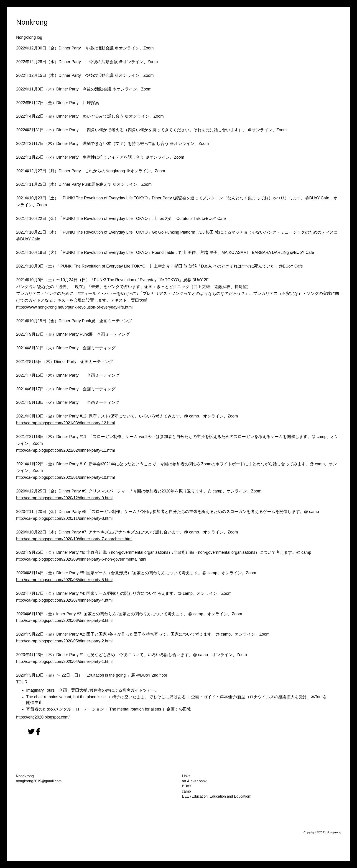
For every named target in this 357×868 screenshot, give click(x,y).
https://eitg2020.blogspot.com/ (43, 717)
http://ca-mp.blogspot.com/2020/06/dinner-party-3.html (64, 621)
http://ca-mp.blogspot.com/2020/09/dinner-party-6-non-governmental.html (81, 559)
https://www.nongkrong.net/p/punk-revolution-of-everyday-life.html (74, 307)
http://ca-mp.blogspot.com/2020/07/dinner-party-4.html (64, 600)
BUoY (187, 786)
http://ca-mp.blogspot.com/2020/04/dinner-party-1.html (64, 662)
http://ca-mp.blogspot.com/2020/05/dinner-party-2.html (64, 641)
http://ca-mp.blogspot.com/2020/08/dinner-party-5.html (64, 580)
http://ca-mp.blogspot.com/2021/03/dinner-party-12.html (65, 423)
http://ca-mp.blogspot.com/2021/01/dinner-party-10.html (65, 477)
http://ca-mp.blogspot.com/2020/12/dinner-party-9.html (64, 498)
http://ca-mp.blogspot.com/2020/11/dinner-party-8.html (64, 518)
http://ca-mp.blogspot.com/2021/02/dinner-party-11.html (65, 450)
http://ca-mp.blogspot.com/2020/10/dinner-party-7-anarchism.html (74, 539)
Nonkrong (32, 22)
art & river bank (194, 781)
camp (186, 791)
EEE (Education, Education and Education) (217, 796)
